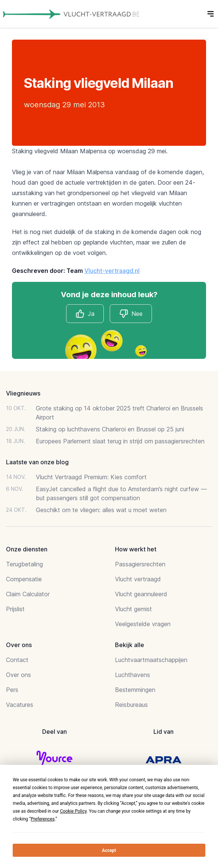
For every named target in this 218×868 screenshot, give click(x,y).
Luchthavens (133, 675)
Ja (85, 314)
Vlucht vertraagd (138, 579)
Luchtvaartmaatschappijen (151, 660)
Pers (12, 690)
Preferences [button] (43, 819)
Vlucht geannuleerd (141, 594)
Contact (17, 660)
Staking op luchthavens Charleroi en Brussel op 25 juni (110, 429)
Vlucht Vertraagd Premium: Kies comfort (91, 477)
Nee (131, 314)
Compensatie (24, 579)
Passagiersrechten (140, 564)
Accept (109, 850)
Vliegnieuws (23, 393)
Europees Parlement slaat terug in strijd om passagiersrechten (120, 441)
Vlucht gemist (133, 609)
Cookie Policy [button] (73, 811)
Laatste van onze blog (37, 462)
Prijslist (15, 609)
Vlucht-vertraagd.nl (112, 271)
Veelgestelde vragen (143, 624)
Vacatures (20, 705)
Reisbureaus (131, 705)
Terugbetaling (24, 564)
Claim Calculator (28, 594)
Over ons (18, 675)
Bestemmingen (135, 690)
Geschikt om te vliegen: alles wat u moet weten (101, 510)
